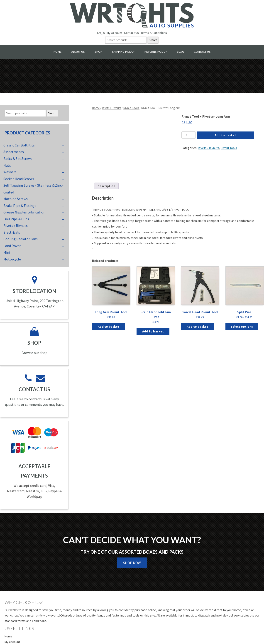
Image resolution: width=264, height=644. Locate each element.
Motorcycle (12, 259)
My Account (114, 33)
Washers (10, 172)
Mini (7, 252)
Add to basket (225, 135)
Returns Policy (156, 52)
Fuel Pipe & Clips (16, 219)
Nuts (7, 165)
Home (57, 52)
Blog (180, 52)
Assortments (14, 152)
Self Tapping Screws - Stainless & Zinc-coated (33, 189)
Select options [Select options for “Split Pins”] (242, 327)
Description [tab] (106, 186)
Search (153, 40)
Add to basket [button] (109, 327)
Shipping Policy (123, 52)
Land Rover (12, 246)
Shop (98, 52)
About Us (78, 52)
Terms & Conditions (154, 33)
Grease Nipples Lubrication (24, 212)
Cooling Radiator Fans (21, 239)
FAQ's (101, 33)
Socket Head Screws (19, 179)
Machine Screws (16, 199)
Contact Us (131, 33)
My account (12, 642)
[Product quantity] (188, 135)
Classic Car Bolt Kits (19, 145)
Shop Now (132, 563)
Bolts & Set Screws (18, 159)
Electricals (12, 232)
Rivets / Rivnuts (111, 108)
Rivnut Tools (131, 108)
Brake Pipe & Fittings (20, 206)
